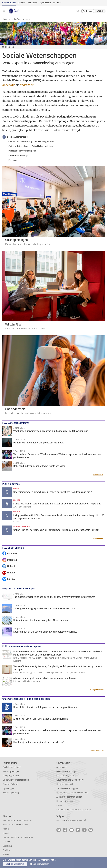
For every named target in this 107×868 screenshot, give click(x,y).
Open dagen (8, 788)
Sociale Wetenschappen (18, 137)
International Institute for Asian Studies (74, 810)
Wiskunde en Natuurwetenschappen (73, 793)
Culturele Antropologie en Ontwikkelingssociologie (31, 146)
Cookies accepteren (15, 864)
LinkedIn (9, 567)
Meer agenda (98, 539)
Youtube (9, 573)
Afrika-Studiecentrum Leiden (69, 797)
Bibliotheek (57, 3)
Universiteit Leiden (9, 3)
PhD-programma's (11, 776)
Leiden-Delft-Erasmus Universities (18, 837)
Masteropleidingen (11, 771)
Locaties (7, 842)
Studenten (22, 3)
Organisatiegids (45, 3)
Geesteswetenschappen (67, 771)
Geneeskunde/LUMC (65, 776)
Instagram (10, 560)
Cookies (6, 850)
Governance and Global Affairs (70, 780)
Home (5, 19)
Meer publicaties (96, 690)
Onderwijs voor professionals (16, 780)
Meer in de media (96, 751)
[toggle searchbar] (78, 11)
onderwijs (9, 85)
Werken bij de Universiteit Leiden (18, 820)
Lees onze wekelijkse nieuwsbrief (71, 820)
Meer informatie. (48, 860)
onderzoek (27, 85)
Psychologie (14, 160)
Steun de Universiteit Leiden (15, 825)
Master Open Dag (11, 793)
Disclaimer (7, 846)
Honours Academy (65, 801)
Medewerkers (32, 3)
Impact (6, 833)
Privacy (6, 854)
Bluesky (9, 579)
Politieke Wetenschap (18, 155)
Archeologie (62, 767)
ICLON (59, 805)
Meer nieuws (98, 475)
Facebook (10, 554)
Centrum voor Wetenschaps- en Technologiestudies (31, 142)
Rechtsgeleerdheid (65, 784)
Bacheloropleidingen (12, 767)
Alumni (6, 829)
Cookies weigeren (41, 864)
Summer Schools (10, 784)
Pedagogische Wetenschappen (22, 151)
